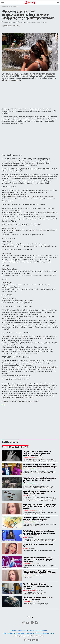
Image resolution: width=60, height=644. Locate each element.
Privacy (37, 630)
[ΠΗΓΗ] (4, 405)
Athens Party (46, 633)
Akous (52, 633)
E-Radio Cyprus (21, 633)
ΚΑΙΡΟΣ (16, 7)
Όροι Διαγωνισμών (29, 630)
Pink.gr (5, 633)
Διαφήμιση (21, 630)
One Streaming (30, 633)
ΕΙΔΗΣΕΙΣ (6, 7)
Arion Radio (38, 633)
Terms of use (44, 630)
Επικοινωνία (14, 630)
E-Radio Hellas (12, 633)
